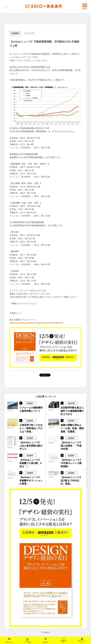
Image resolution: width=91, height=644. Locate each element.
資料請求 (45, 640)
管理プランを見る (82, 640)
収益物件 (15, 33)
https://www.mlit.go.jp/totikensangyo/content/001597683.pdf (36, 323)
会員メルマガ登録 (27, 640)
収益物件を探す (64, 640)
